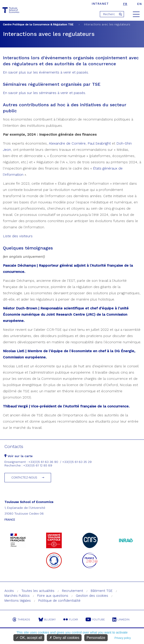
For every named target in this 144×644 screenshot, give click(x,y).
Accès (9, 591)
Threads (21, 619)
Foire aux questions (53, 596)
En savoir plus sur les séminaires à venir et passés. (44, 93)
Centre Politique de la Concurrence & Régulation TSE (38, 25)
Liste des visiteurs (18, 236)
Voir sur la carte (19, 456)
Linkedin (121, 619)
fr (125, 4)
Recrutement (73, 591)
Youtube (95, 619)
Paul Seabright (99, 143)
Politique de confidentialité (59, 601)
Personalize (96, 638)
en (139, 4)
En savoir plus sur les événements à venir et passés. (46, 72)
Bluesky (47, 619)
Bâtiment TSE (102, 591)
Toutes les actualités (38, 591)
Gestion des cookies (92, 596)
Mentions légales (18, 601)
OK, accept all (29, 638)
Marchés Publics (17, 596)
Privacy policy (122, 638)
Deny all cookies (64, 638)
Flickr (71, 619)
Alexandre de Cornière (67, 143)
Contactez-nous (24, 477)
